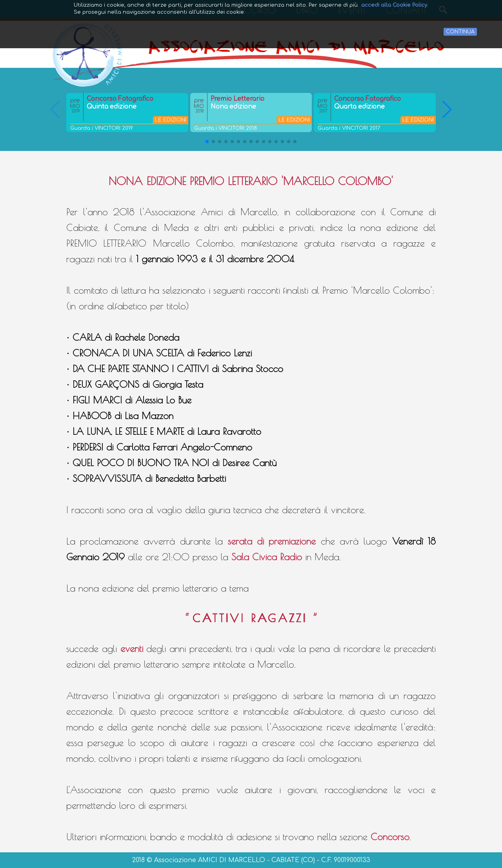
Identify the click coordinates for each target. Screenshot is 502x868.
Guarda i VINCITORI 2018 (226, 128)
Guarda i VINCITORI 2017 (349, 128)
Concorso (390, 837)
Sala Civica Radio (267, 557)
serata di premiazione (272, 541)
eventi (132, 648)
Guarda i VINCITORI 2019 (102, 128)
